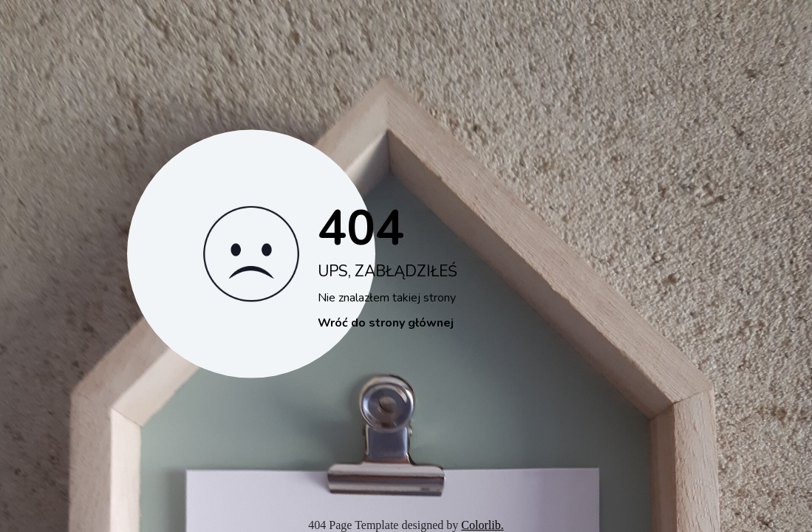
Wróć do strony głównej (386, 324)
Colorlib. (482, 525)
